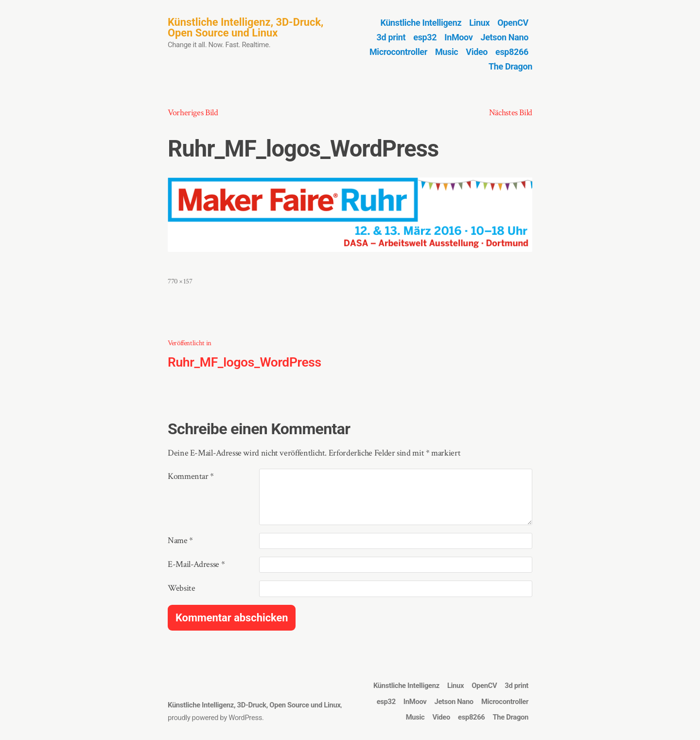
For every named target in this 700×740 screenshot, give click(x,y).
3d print (391, 37)
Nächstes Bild (511, 113)
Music (446, 52)
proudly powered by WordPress (215, 718)
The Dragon (510, 66)
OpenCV (513, 23)
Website (181, 588)
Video (477, 52)
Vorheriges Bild (193, 113)
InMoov (458, 37)
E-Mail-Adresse (196, 564)
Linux (479, 23)
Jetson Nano (505, 37)
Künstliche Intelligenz (421, 23)
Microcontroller (398, 52)
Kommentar (191, 476)
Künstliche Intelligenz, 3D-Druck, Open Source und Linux (245, 27)
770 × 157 (180, 281)
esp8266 (512, 52)
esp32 (425, 37)
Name (180, 540)
